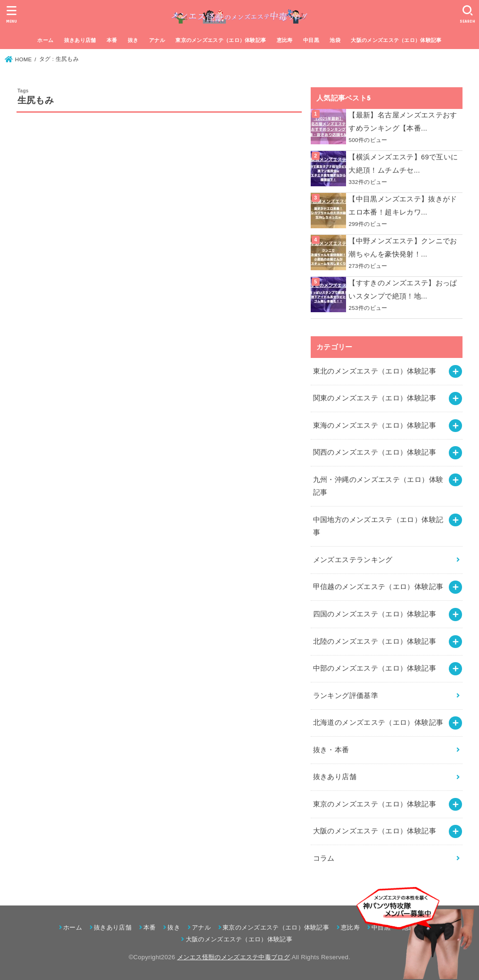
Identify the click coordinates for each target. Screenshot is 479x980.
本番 (112, 40)
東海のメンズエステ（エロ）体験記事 (375, 425)
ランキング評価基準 (346, 696)
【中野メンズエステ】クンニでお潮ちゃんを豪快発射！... (403, 248)
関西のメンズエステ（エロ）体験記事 (375, 452)
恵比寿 (285, 40)
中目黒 (311, 40)
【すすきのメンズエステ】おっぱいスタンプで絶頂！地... (403, 290)
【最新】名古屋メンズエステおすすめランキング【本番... (403, 122)
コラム (324, 858)
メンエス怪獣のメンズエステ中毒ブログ (234, 957)
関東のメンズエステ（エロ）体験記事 (375, 398)
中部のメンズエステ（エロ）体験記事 (375, 668)
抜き (133, 40)
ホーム (45, 40)
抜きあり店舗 (80, 40)
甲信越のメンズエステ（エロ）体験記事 (378, 587)
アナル (157, 40)
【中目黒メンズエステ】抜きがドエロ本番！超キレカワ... (403, 206)
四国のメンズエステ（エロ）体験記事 (375, 614)
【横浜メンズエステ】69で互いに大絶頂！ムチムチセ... (403, 164)
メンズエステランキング (353, 560)
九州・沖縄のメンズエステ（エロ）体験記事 (378, 486)
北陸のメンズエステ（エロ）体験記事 (375, 641)
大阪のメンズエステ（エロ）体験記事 (396, 40)
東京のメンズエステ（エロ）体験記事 (221, 40)
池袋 (335, 40)
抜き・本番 (331, 750)
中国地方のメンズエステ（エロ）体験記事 (378, 526)
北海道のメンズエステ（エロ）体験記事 (378, 723)
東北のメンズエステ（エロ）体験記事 (375, 371)
